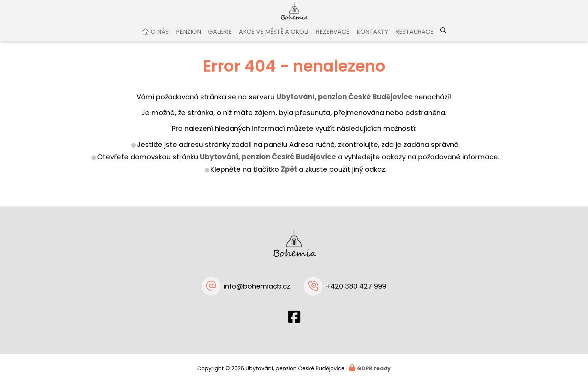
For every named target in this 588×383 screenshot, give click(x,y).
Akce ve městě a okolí (274, 39)
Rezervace (333, 39)
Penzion (188, 39)
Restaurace (414, 39)
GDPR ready (374, 368)
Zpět (289, 176)
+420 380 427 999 (356, 286)
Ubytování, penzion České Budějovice (268, 164)
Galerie (220, 39)
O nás (160, 39)
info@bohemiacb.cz (257, 286)
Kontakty (372, 39)
